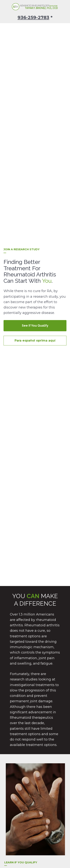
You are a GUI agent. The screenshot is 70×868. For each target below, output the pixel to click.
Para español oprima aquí (35, 250)
